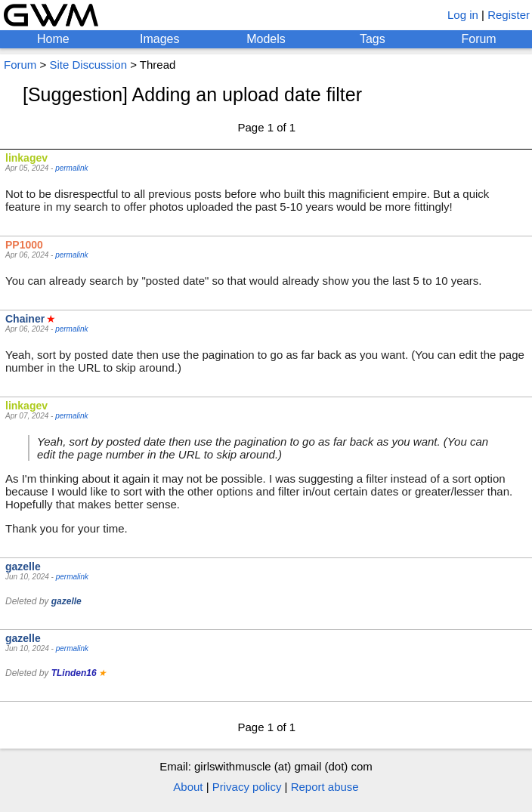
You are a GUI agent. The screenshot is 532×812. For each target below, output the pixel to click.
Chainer (25, 319)
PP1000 (24, 245)
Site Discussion (88, 65)
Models (266, 39)
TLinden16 (74, 673)
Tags (373, 39)
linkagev (26, 158)
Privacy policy (247, 787)
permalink (71, 168)
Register (509, 15)
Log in (463, 15)
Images (159, 39)
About (188, 787)
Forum (478, 39)
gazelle (23, 567)
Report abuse (325, 787)
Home (53, 39)
